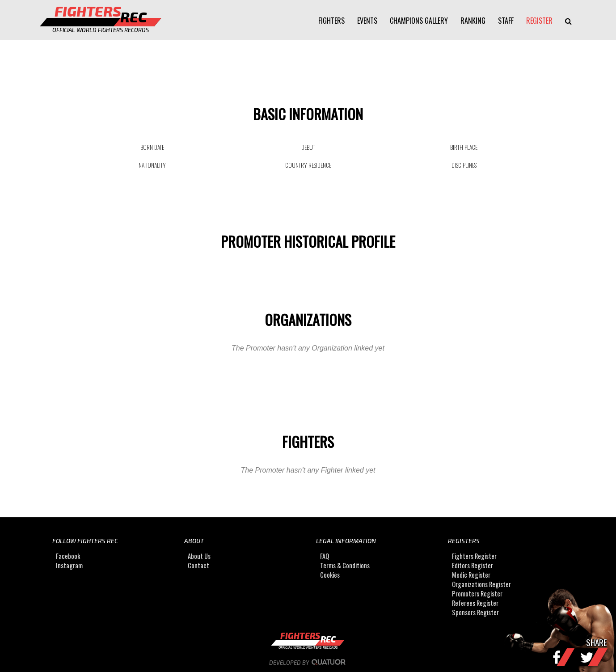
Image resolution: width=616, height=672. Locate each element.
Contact (198, 565)
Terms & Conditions (345, 565)
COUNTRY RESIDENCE (308, 165)
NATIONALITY (152, 165)
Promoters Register (477, 594)
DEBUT (308, 147)
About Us (199, 556)
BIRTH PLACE (464, 147)
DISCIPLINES (464, 165)
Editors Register (473, 565)
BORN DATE (152, 147)
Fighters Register (474, 556)
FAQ (325, 556)
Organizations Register (481, 584)
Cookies (330, 575)
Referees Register (475, 603)
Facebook (68, 556)
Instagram (69, 565)
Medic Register (471, 575)
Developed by (308, 663)
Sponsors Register (475, 612)
